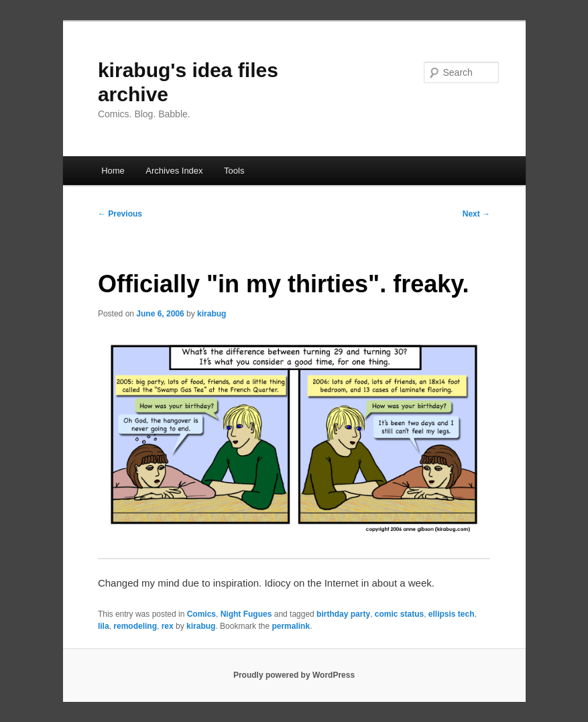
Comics (201, 614)
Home (113, 171)
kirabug (212, 314)
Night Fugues (246, 614)
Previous (120, 214)
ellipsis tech (452, 614)
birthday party (343, 614)
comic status (399, 614)
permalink (291, 626)
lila (104, 626)
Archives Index (174, 171)
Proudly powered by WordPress (294, 675)
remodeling (135, 626)
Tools (234, 171)
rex (168, 626)
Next (476, 214)
